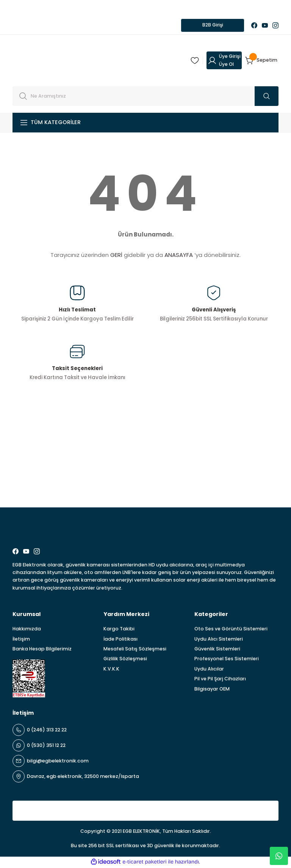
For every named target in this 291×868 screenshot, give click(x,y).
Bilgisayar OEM (212, 690)
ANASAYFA (179, 256)
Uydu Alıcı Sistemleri (219, 640)
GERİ (116, 256)
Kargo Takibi (119, 630)
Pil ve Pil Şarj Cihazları (220, 680)
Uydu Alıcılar (209, 670)
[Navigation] (145, 123)
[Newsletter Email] (145, 483)
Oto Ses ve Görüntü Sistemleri (231, 630)
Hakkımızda (27, 630)
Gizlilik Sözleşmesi (125, 660)
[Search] (145, 97)
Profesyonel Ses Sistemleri (227, 660)
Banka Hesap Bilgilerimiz (42, 650)
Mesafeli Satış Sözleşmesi (135, 650)
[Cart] (262, 61)
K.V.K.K (111, 670)
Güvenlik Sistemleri (217, 650)
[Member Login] (224, 61)
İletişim (21, 640)
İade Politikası (120, 640)
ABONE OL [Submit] (259, 483)
